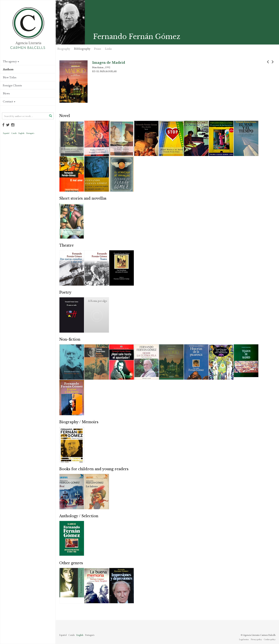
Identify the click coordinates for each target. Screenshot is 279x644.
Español (6, 133)
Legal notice (244, 639)
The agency (11, 61)
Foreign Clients (12, 85)
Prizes (98, 49)
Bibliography (82, 49)
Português (30, 133)
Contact (9, 101)
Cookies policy (270, 639)
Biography (64, 49)
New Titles (10, 77)
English (21, 133)
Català (14, 133)
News (6, 93)
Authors (8, 69)
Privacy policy (256, 639)
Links (108, 49)
